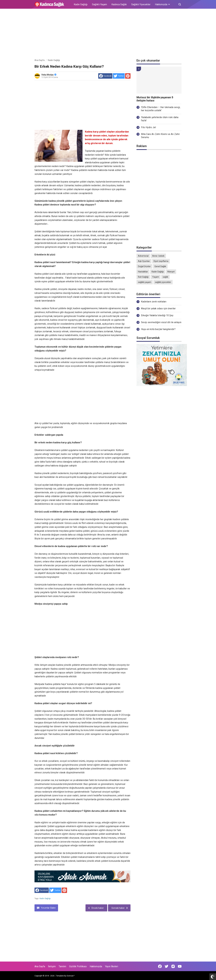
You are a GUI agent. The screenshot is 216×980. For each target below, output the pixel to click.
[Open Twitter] (166, 966)
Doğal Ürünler (144, 266)
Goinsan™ (71, 976)
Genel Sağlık (160, 266)
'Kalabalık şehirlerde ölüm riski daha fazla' (160, 119)
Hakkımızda (96, 966)
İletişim (52, 966)
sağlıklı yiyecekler (163, 282)
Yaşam (156, 277)
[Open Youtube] (180, 966)
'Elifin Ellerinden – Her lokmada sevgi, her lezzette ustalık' (161, 109)
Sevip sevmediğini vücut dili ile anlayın (161, 322)
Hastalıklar (143, 272)
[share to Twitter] (119, 76)
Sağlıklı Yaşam (99, 4)
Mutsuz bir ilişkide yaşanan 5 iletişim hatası (155, 99)
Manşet (171, 272)
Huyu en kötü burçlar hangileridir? (158, 329)
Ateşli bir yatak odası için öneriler (158, 308)
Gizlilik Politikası (78, 966)
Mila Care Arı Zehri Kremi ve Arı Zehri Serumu (160, 136)
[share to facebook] (105, 76)
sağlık (165, 277)
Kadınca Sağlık (119, 4)
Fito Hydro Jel (148, 127)
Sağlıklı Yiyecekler (141, 4)
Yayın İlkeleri (112, 966)
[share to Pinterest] (128, 76)
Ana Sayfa (40, 966)
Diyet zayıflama (161, 261)
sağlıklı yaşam (145, 282)
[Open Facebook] (160, 966)
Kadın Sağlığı (81, 4)
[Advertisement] (108, 34)
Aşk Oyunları (144, 261)
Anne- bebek (158, 256)
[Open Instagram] (173, 966)
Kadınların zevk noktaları (154, 302)
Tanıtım (62, 966)
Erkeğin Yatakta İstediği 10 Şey (157, 315)
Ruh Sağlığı (143, 277)
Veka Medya (49, 75)
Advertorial (143, 256)
